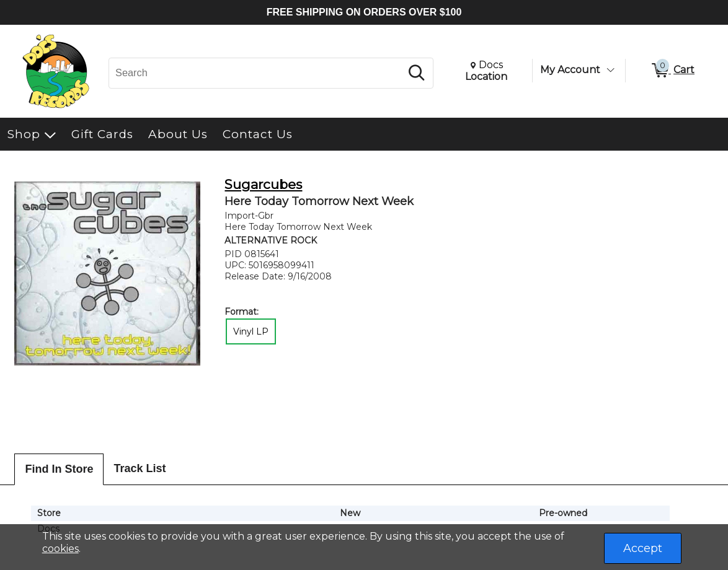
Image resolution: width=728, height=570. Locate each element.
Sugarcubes (263, 184)
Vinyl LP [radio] (251, 331)
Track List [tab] (140, 468)
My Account (570, 70)
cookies (60, 549)
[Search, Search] (257, 73)
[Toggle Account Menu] (610, 70)
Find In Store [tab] (59, 469)
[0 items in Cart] (672, 71)
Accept (643, 548)
